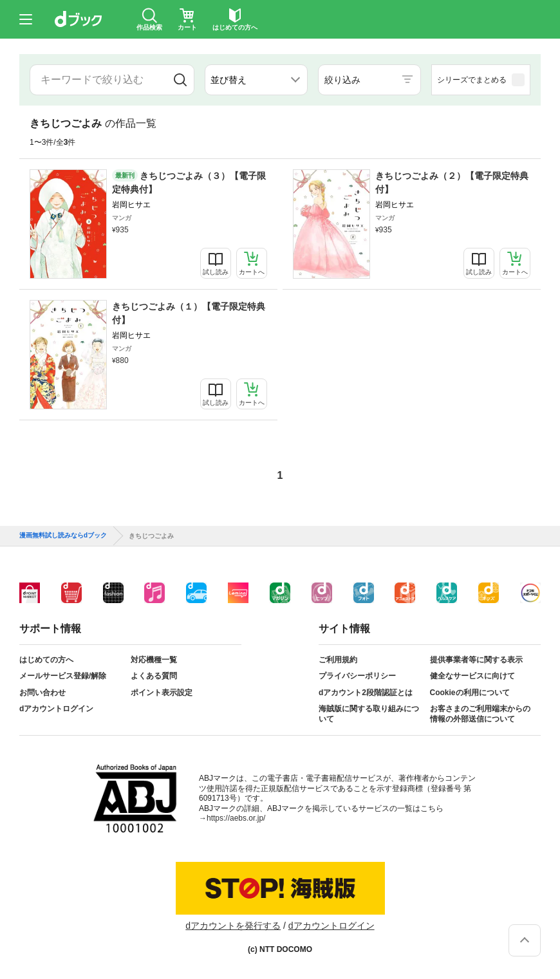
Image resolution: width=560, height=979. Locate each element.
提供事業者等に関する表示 (476, 660)
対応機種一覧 (154, 660)
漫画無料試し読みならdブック (63, 536)
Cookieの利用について (470, 693)
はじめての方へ (46, 660)
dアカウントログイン (56, 709)
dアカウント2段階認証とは (366, 693)
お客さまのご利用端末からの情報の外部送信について (480, 714)
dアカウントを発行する (233, 926)
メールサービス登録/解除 (63, 676)
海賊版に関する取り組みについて (369, 714)
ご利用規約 (338, 660)
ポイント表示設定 (162, 693)
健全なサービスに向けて (472, 676)
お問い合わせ (42, 693)
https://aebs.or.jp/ (236, 818)
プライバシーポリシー (357, 676)
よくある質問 (154, 676)
